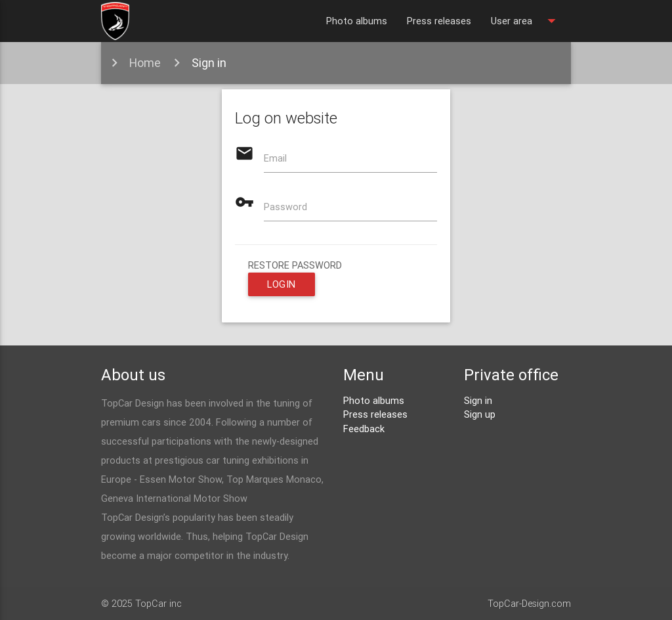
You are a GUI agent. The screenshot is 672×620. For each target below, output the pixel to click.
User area (526, 21)
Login (282, 284)
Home (145, 63)
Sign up (480, 414)
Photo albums (357, 21)
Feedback (364, 429)
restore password (295, 265)
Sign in (209, 63)
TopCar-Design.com (529, 603)
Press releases (439, 21)
